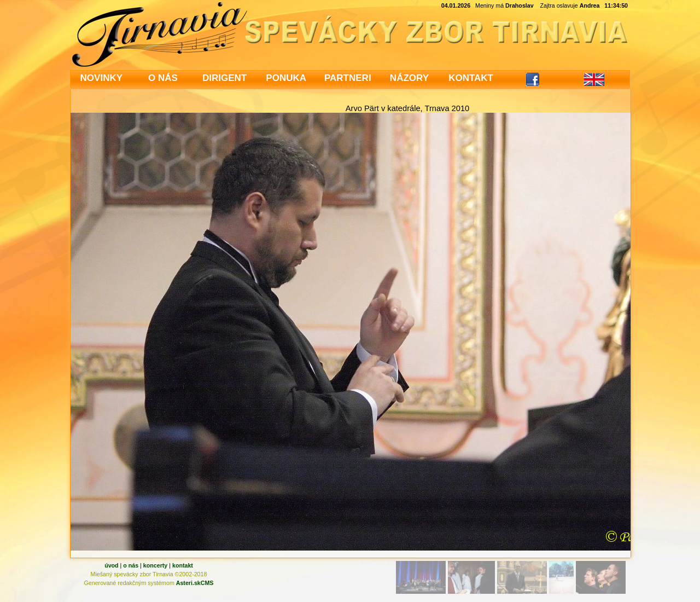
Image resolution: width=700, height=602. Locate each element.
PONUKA (286, 78)
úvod (111, 565)
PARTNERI (348, 78)
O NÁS (163, 78)
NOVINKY (101, 78)
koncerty (155, 565)
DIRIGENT (224, 78)
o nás (131, 565)
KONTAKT (471, 78)
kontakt (183, 565)
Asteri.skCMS (195, 583)
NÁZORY (409, 78)
